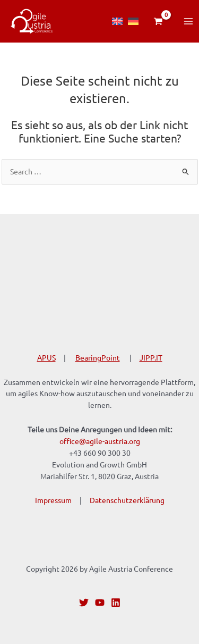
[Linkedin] (116, 603)
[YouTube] (100, 603)
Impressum (53, 500)
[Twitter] (84, 603)
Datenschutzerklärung (127, 500)
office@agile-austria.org (100, 441)
